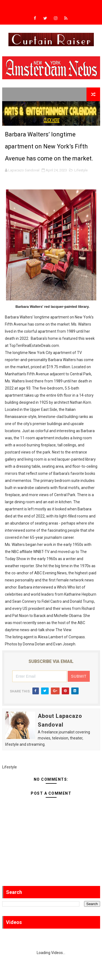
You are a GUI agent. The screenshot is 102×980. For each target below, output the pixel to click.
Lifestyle (81, 170)
